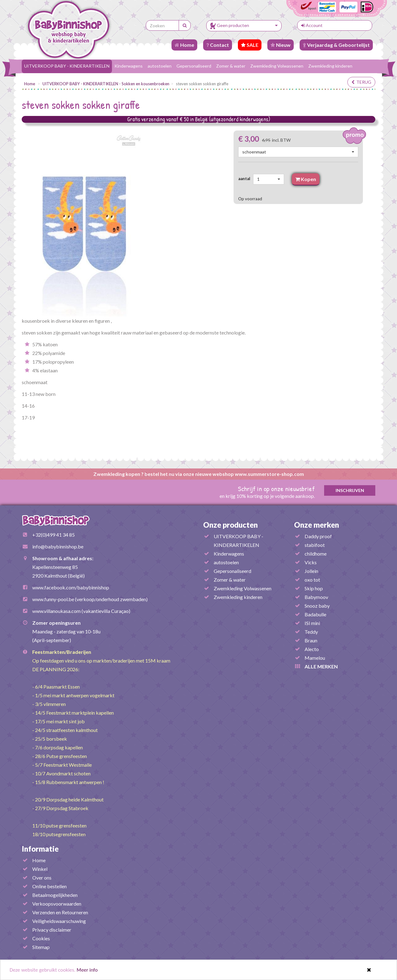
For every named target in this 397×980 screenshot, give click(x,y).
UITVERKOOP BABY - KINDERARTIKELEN (67, 66)
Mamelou (315, 658)
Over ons (42, 878)
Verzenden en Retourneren (60, 912)
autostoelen (160, 66)
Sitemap (41, 947)
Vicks (311, 562)
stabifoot (315, 545)
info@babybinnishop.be (58, 546)
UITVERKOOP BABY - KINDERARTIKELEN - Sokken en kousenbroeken (106, 84)
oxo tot (312, 580)
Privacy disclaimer (52, 930)
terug (361, 82)
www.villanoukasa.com (56, 611)
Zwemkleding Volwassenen (277, 66)
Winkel (40, 869)
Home (184, 45)
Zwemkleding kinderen (330, 66)
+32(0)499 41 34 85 (54, 535)
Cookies (41, 938)
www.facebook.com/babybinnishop (71, 587)
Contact (218, 45)
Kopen (306, 179)
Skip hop (314, 588)
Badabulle (315, 614)
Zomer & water (231, 66)
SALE (250, 45)
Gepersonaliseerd (194, 66)
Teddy (311, 632)
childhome (316, 554)
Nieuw (281, 45)
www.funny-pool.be (53, 599)
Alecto (312, 649)
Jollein (311, 571)
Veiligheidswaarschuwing (59, 921)
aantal (245, 179)
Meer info (87, 970)
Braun (311, 640)
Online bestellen (49, 886)
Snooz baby (317, 606)
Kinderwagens (129, 66)
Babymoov (316, 597)
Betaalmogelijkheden (55, 895)
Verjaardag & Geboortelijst (336, 45)
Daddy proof (318, 536)
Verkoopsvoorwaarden (57, 904)
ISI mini (312, 623)
